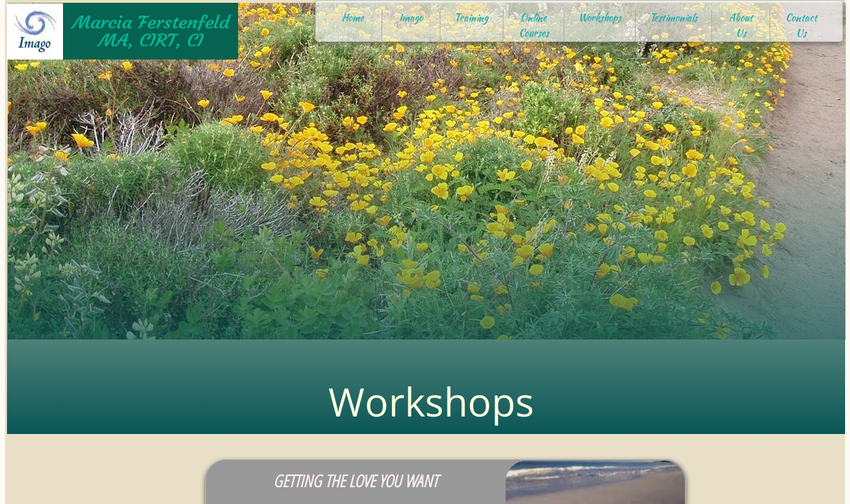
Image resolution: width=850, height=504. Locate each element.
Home (353, 17)
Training (471, 17)
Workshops (600, 17)
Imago (411, 17)
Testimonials (674, 17)
